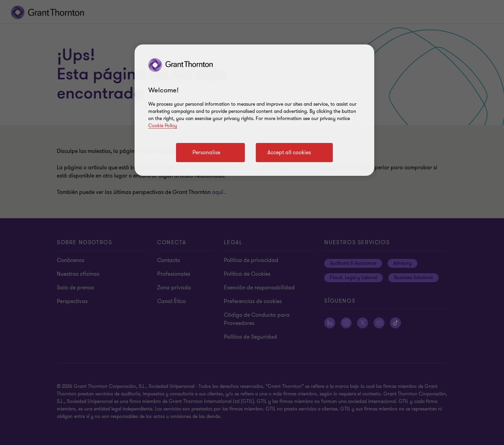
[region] (254, 110)
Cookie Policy (163, 126)
